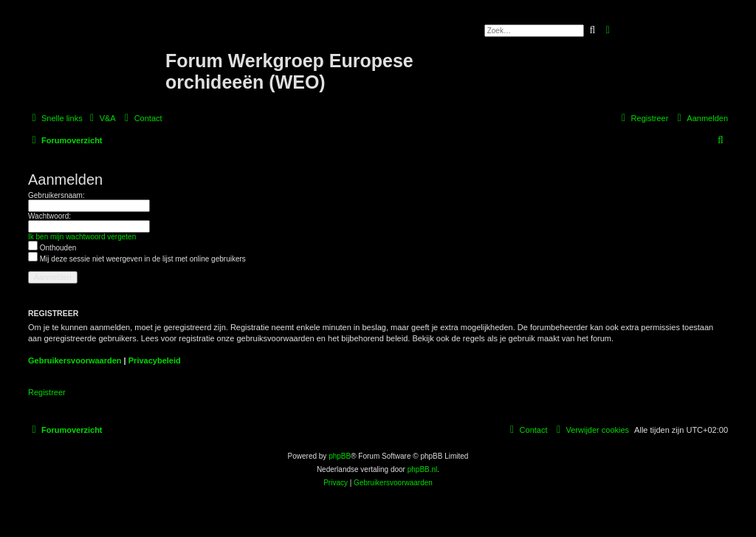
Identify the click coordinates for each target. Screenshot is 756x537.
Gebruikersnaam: (56, 195)
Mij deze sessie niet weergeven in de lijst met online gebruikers (137, 259)
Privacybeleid (155, 360)
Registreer (47, 392)
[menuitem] (101, 118)
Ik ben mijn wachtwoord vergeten (82, 237)
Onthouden (52, 248)
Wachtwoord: (49, 216)
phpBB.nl (423, 469)
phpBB (340, 456)
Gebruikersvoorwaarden (75, 360)
